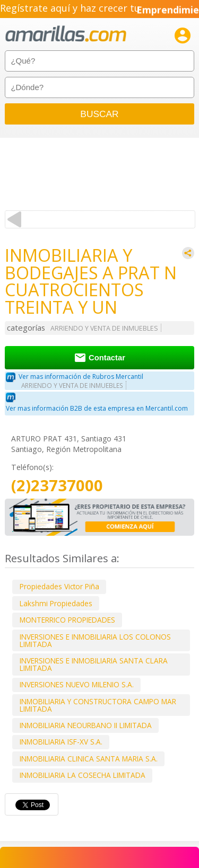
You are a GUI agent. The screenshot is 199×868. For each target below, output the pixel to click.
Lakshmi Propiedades (56, 603)
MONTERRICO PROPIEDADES (67, 620)
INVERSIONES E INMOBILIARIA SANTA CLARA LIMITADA (94, 664)
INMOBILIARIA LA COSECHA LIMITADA (83, 775)
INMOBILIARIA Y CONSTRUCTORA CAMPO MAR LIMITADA (98, 705)
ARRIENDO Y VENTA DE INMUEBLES (104, 328)
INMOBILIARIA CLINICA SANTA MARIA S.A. (89, 759)
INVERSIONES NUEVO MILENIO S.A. (77, 684)
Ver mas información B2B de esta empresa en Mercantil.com (97, 408)
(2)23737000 (57, 486)
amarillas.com (66, 34)
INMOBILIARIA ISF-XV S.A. (61, 742)
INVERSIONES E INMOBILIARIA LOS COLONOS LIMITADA (95, 640)
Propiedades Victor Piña (59, 586)
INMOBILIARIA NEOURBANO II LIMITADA (86, 725)
